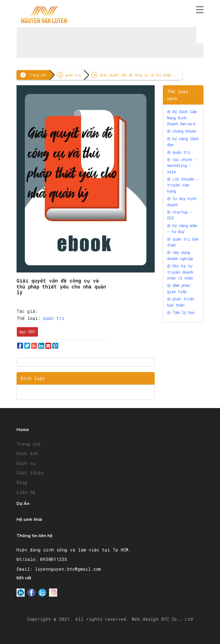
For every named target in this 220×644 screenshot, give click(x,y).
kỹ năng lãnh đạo (183, 142)
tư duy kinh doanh (182, 201)
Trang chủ (38, 75)
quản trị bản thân (183, 242)
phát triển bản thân (181, 302)
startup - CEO (180, 215)
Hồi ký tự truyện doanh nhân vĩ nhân (180, 272)
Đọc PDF (27, 332)
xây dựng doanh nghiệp (180, 255)
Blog (22, 482)
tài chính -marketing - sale (182, 166)
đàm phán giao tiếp (179, 288)
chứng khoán (182, 131)
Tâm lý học (181, 312)
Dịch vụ (26, 463)
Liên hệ (26, 492)
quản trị (73, 75)
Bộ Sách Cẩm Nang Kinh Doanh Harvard (182, 118)
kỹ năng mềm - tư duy (182, 229)
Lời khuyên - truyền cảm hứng (183, 185)
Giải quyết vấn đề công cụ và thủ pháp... (138, 75)
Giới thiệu (30, 473)
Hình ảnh (27, 453)
